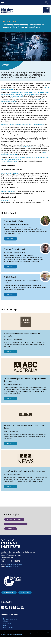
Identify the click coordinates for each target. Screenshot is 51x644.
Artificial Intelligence (14, 519)
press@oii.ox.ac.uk (12, 566)
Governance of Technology (16, 524)
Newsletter (25, 593)
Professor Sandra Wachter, (31, 94)
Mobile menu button (3, 2)
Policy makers (8, 627)
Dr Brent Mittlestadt (8, 192)
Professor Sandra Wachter (10, 173)
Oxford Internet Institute (9, 633)
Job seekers (7, 623)
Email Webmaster (18, 634)
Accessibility (9, 634)
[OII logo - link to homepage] (7, 13)
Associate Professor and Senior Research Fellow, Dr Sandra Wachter (23, 124)
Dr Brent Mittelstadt (17, 96)
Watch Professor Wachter (9, 161)
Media (5, 625)
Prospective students (10, 619)
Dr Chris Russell (6, 201)
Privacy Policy (31, 633)
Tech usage (11, 529)
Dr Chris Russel (15, 98)
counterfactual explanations (25, 147)
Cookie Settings (39, 633)
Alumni (6, 621)
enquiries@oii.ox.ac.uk (15, 565)
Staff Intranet (9, 593)
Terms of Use (23, 633)
